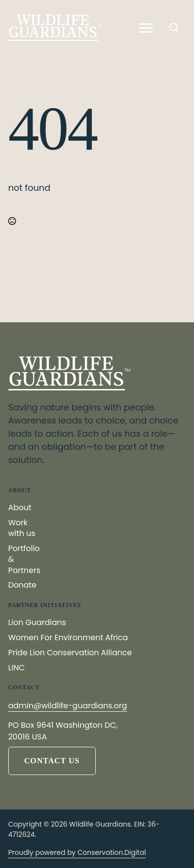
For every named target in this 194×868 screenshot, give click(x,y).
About (20, 508)
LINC (17, 668)
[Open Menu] (146, 28)
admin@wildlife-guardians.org (68, 706)
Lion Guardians (37, 623)
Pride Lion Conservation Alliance (70, 653)
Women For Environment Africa (68, 638)
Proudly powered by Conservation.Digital (77, 852)
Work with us (22, 528)
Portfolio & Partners (24, 560)
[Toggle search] (174, 28)
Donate (22, 585)
